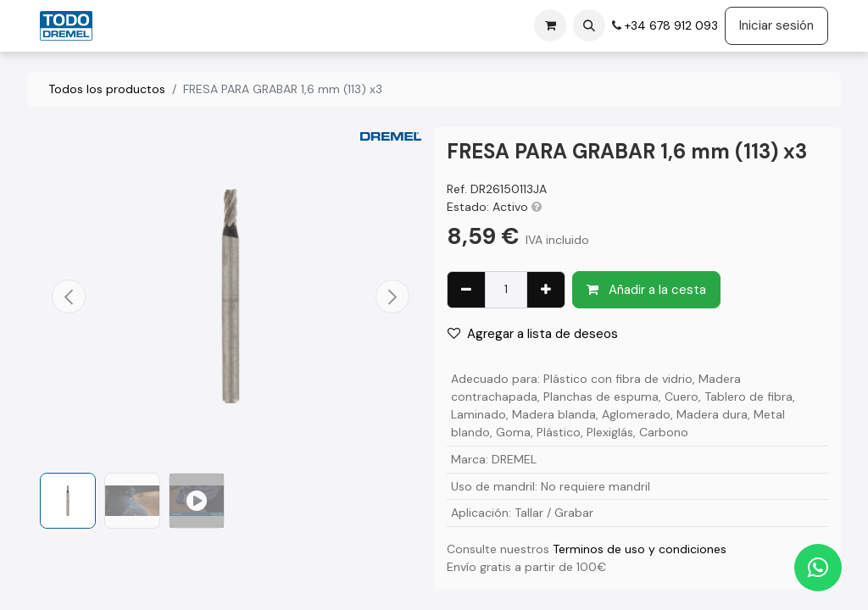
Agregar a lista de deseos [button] (533, 334)
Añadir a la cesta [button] (646, 290)
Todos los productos (107, 89)
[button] (589, 25)
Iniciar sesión (776, 25)
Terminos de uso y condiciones (640, 549)
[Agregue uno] (546, 290)
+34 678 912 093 (670, 25)
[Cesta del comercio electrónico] (550, 25)
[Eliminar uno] (466, 290)
